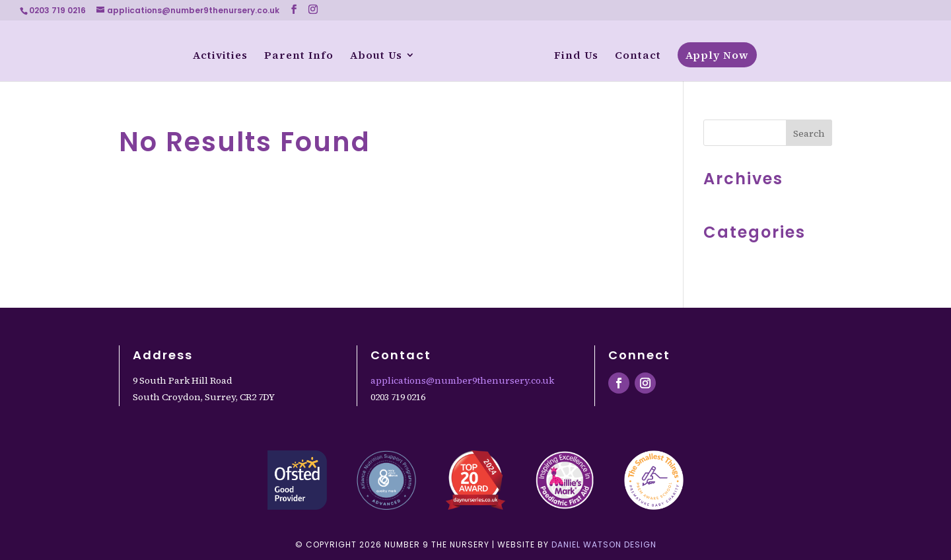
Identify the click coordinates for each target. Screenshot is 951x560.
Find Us (577, 56)
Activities (220, 56)
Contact (639, 56)
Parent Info (298, 56)
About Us (375, 56)
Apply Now (718, 55)
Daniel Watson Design (604, 544)
